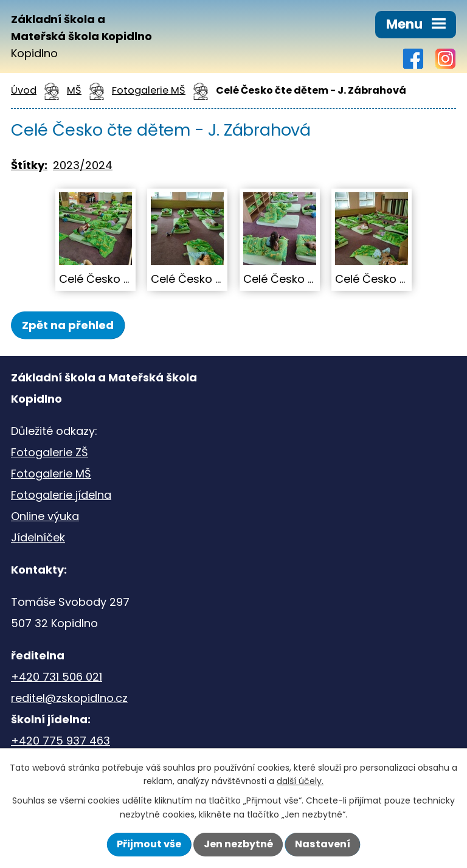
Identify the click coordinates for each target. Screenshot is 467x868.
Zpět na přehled (68, 325)
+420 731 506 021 (57, 677)
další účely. (300, 781)
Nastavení (323, 844)
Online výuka (45, 516)
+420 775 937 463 (61, 741)
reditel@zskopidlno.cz (69, 698)
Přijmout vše (149, 844)
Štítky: (29, 165)
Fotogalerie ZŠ (50, 452)
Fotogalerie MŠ (149, 90)
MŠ (74, 90)
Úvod (24, 90)
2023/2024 (83, 165)
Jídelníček (38, 537)
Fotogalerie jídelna (61, 495)
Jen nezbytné (238, 844)
